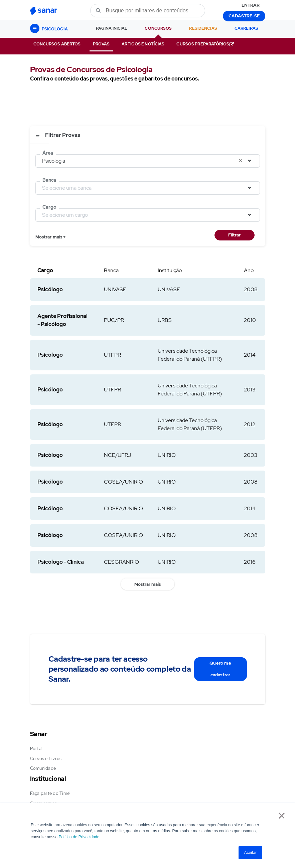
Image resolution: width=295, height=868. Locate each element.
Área (48, 153)
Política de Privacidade (79, 837)
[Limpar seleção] (241, 161)
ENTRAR (251, 5)
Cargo (49, 207)
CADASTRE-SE (244, 16)
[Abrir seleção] (250, 161)
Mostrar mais (147, 584)
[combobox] (148, 162)
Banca (49, 180)
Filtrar (234, 235)
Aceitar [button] (250, 853)
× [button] (281, 816)
